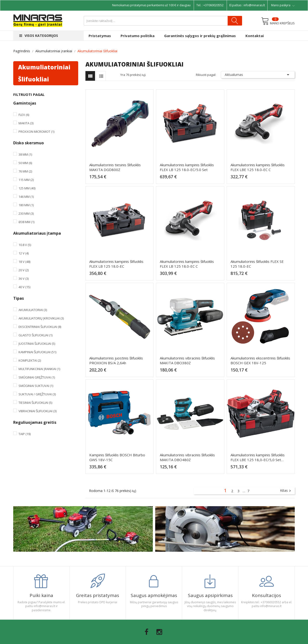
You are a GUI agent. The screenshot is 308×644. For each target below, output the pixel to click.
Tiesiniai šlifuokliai (35, 403)
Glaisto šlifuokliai (35, 335)
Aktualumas (258, 75)
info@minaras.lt (254, 5)
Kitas (286, 491)
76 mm (25, 171)
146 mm (26, 197)
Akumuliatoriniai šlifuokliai (44, 73)
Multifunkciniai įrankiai (39, 369)
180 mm (26, 205)
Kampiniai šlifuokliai (37, 352)
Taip (25, 434)
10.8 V (25, 245)
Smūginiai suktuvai (36, 386)
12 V (24, 253)
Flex (24, 115)
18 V (24, 262)
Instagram (159, 632)
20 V (24, 270)
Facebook (147, 632)
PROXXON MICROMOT (36, 132)
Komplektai (30, 360)
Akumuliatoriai (33, 310)
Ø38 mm (26, 222)
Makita (26, 123)
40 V (24, 287)
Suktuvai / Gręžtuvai (37, 394)
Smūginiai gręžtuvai (37, 377)
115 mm (26, 180)
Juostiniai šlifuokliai (37, 344)
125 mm (27, 188)
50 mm (25, 163)
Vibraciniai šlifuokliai (38, 411)
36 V (24, 279)
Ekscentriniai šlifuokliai (40, 327)
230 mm (26, 213)
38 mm (25, 154)
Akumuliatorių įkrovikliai (41, 318)
